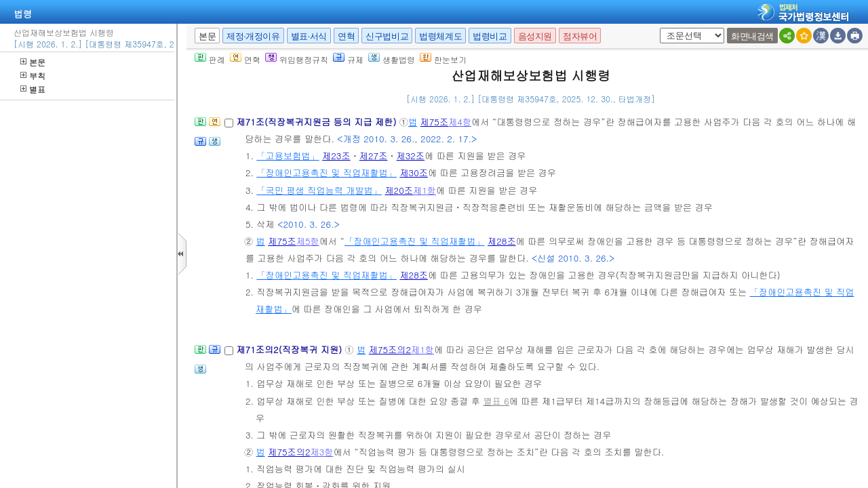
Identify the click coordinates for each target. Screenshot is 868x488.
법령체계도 (440, 36)
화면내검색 (752, 36)
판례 (210, 59)
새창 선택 (657, 28)
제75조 (435, 122)
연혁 (346, 36)
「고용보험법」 (288, 156)
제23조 (336, 156)
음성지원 (535, 36)
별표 (33, 89)
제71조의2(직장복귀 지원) (290, 349)
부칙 (33, 76)
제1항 (425, 190)
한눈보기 (443, 59)
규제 (348, 59)
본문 (33, 62)
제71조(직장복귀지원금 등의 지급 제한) (317, 122)
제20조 (399, 190)
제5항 (308, 241)
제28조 (502, 241)
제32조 (411, 156)
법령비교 (490, 36)
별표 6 (496, 401)
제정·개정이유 (253, 36)
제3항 (321, 452)
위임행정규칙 (297, 59)
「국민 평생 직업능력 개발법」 (319, 190)
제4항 (460, 122)
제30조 (414, 172)
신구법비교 (387, 36)
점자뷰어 (580, 36)
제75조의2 (390, 349)
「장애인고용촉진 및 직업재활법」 (327, 172)
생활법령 (392, 59)
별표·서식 (309, 36)
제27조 (374, 156)
